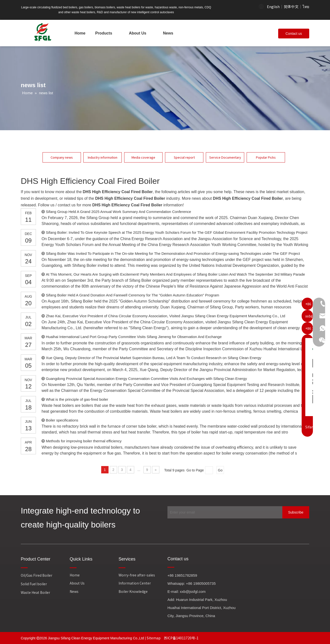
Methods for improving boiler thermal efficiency (84, 441)
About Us (77, 583)
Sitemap (154, 638)
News (74, 591)
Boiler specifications (62, 420)
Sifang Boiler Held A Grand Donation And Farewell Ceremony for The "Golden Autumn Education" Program (132, 295)
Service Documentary (225, 157)
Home (75, 575)
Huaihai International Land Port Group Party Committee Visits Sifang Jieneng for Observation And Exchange (134, 337)
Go (220, 470)
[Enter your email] (224, 512)
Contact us (294, 34)
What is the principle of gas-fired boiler (77, 399)
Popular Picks (266, 157)
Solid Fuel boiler (34, 584)
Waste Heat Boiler (35, 592)
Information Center (135, 583)
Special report (184, 157)
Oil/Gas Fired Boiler (37, 575)
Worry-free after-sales (137, 575)
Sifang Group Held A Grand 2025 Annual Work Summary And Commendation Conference (118, 212)
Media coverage (143, 157)
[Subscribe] (296, 512)
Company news (62, 157)
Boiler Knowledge (133, 591)
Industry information (103, 157)
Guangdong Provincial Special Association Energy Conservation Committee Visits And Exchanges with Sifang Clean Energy (146, 379)
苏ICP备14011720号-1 (181, 638)
